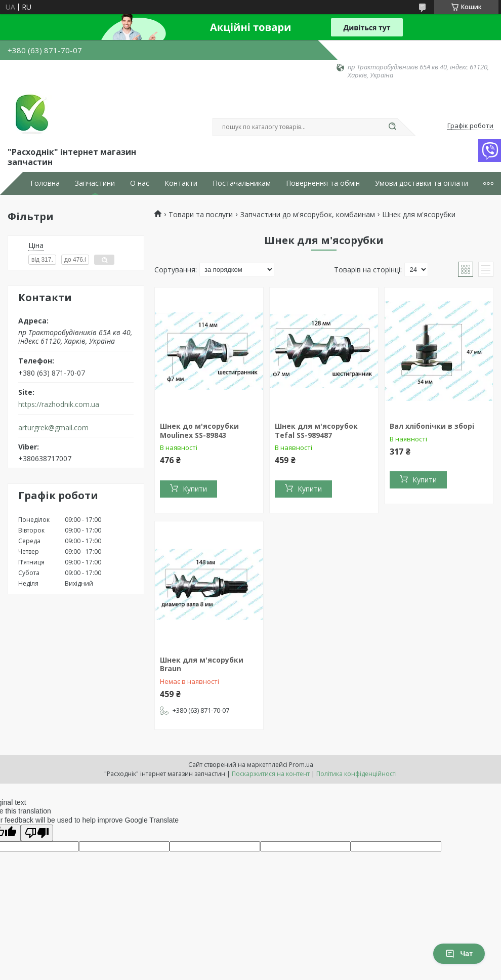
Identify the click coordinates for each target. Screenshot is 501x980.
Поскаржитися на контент (271, 774)
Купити (195, 489)
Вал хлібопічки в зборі (432, 426)
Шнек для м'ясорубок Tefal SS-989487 (316, 431)
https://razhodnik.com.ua (59, 404)
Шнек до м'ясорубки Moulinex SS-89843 (199, 431)
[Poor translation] (37, 833)
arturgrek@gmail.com (53, 428)
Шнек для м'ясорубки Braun (202, 664)
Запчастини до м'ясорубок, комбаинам (308, 215)
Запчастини (95, 183)
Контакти (181, 183)
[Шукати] (392, 127)
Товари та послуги (201, 215)
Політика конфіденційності (357, 774)
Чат (459, 954)
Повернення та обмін (323, 183)
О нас (140, 183)
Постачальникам (242, 183)
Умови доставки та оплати (422, 183)
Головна (45, 183)
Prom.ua (301, 765)
